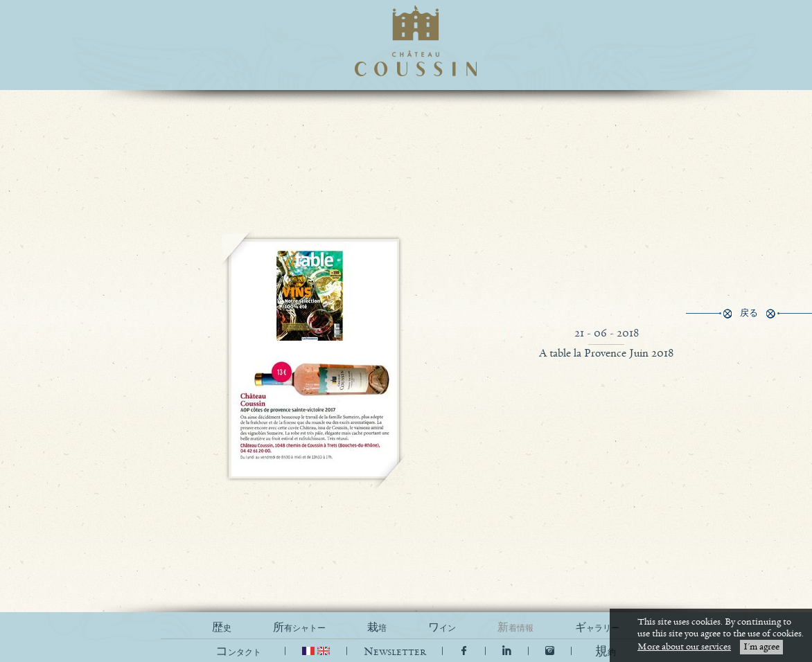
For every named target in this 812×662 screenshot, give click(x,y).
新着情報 (515, 628)
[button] (606, 652)
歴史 (222, 628)
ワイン (442, 628)
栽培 (377, 628)
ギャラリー (597, 628)
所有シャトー (299, 628)
